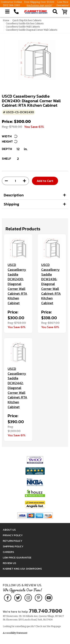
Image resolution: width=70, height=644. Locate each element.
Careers (8, 552)
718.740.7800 (46, 611)
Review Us (9, 563)
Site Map (51, 626)
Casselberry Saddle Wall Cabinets (23, 27)
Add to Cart (45, 181)
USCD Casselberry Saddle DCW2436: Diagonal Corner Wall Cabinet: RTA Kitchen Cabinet (51, 284)
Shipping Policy (13, 546)
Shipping (11, 204)
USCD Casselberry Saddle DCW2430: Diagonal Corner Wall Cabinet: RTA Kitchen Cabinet (17, 284)
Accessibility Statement (15, 633)
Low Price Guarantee (17, 558)
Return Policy (13, 541)
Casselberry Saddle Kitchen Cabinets (25, 24)
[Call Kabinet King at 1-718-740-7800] (16, 12)
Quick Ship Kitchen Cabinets (27, 20)
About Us (9, 530)
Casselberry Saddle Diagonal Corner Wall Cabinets (32, 30)
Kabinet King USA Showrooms (22, 569)
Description (14, 195)
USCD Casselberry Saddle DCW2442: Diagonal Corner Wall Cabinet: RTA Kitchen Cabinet (17, 388)
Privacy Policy (13, 535)
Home (6, 20)
